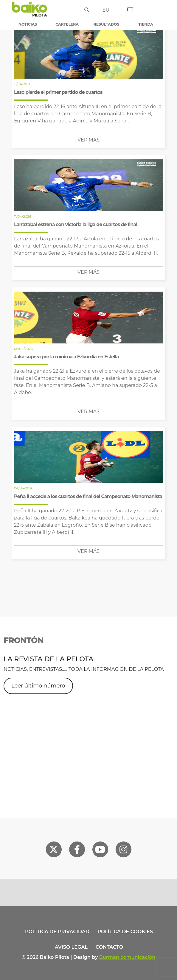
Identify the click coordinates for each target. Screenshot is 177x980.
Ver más (88, 140)
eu (106, 10)
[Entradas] (128, 9)
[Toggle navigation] (153, 11)
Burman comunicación (127, 957)
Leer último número (38, 686)
